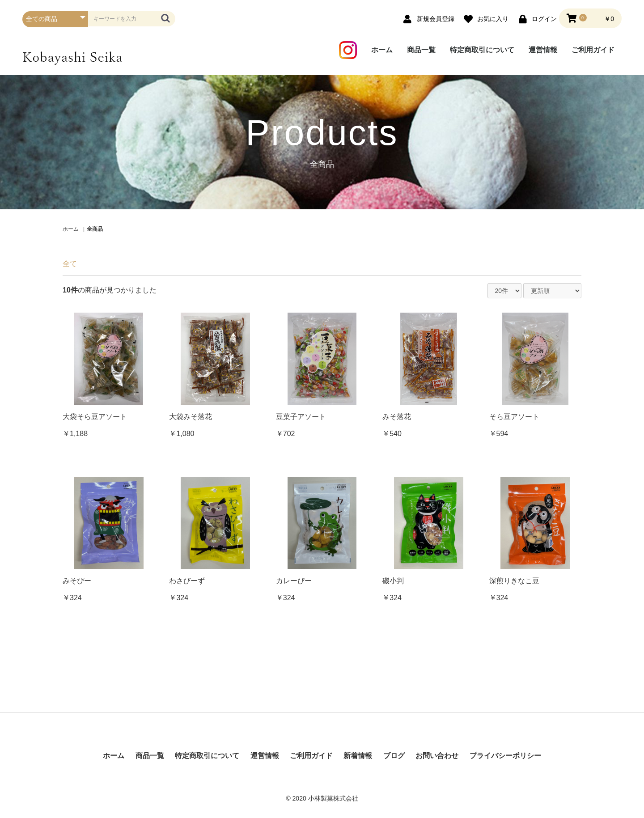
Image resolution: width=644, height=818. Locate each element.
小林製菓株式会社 (333, 798)
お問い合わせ (437, 756)
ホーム (382, 50)
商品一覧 (421, 50)
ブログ (394, 756)
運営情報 (543, 50)
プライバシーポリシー (505, 756)
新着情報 (358, 756)
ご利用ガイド (593, 50)
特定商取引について (482, 50)
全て (70, 264)
